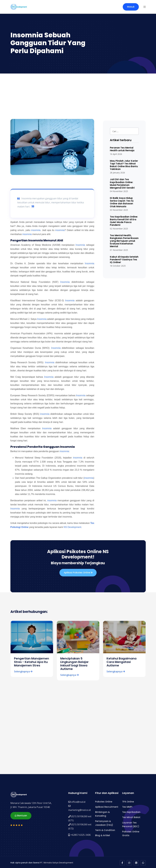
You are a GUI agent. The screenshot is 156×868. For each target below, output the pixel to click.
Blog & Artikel (103, 835)
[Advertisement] (78, 95)
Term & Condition (105, 829)
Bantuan (21, 814)
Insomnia (80, 245)
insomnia (36, 230)
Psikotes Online (104, 801)
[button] (145, 7)
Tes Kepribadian (131, 811)
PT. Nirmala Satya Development (57, 862)
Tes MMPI (127, 806)
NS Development (73, 527)
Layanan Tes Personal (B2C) (131, 824)
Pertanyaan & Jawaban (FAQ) (104, 822)
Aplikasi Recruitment (107, 806)
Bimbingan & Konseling (102, 813)
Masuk (131, 7)
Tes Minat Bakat (131, 817)
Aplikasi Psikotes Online (78, 573)
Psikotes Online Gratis (131, 833)
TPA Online (128, 801)
